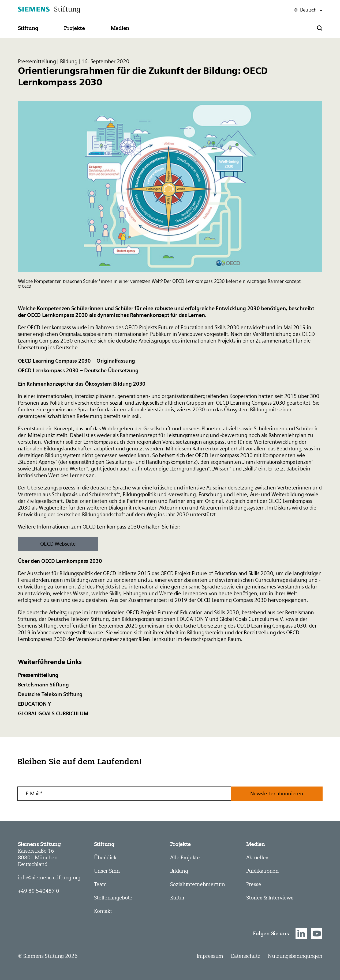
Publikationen (262, 871)
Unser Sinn (107, 871)
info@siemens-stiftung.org (49, 878)
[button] (28, 28)
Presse (254, 884)
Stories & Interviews (270, 898)
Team (100, 884)
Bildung (179, 871)
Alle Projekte (185, 857)
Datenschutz (246, 956)
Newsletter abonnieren (277, 794)
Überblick (105, 857)
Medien (256, 844)
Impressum (210, 956)
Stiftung (104, 844)
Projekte (181, 844)
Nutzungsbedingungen (295, 956)
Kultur (177, 898)
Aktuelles (257, 857)
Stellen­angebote (113, 898)
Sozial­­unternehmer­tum (198, 884)
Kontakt (103, 911)
